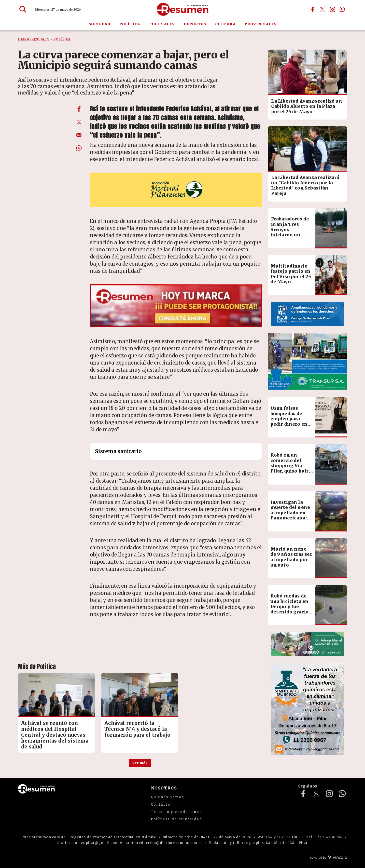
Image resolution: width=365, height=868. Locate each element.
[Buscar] (23, 9)
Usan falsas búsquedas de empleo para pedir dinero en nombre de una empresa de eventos (289, 424)
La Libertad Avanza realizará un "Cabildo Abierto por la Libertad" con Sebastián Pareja (305, 185)
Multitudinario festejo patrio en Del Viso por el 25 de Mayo (291, 274)
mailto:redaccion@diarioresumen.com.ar (163, 843)
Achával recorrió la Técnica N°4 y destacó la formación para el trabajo (137, 729)
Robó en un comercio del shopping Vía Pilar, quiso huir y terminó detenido (291, 468)
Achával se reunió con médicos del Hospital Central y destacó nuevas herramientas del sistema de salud (55, 735)
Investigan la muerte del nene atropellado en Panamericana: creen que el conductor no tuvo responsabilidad (290, 521)
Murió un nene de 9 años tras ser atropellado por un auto (291, 557)
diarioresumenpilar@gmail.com (88, 843)
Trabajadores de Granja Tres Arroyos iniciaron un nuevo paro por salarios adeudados (290, 235)
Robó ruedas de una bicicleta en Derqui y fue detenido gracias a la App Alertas (291, 606)
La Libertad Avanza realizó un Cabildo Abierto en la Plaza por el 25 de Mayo (307, 106)
